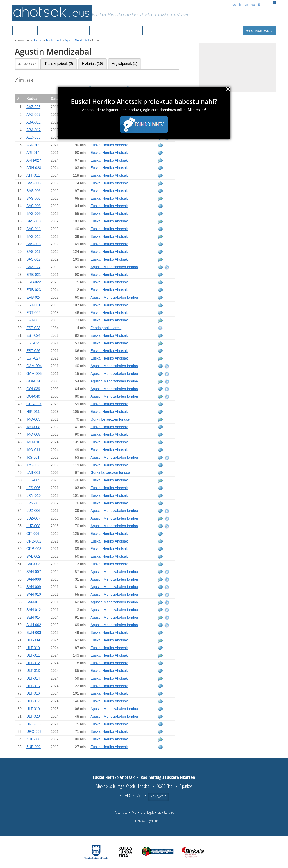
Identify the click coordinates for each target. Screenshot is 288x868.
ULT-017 (33, 701)
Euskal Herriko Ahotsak (109, 145)
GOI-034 (33, 381)
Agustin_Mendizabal (76, 41)
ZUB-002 (34, 747)
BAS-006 (34, 191)
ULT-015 (33, 686)
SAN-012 (34, 610)
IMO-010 (33, 442)
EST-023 (33, 328)
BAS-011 (34, 229)
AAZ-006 (33, 107)
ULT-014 (33, 678)
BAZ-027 (33, 267)
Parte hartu (121, 812)
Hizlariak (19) (92, 64)
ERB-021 (34, 275)
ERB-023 (34, 290)
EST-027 (33, 358)
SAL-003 (33, 564)
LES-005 (33, 480)
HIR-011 (33, 412)
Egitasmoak (259, 31)
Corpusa (78, 31)
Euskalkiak (104, 31)
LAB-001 (33, 473)
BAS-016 (34, 252)
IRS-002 (33, 465)
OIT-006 (33, 534)
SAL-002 (33, 556)
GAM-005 (34, 374)
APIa (134, 812)
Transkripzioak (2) (59, 64)
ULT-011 (33, 655)
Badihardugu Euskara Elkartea (168, 777)
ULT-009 (33, 640)
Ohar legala (147, 812)
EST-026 (33, 351)
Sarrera (27, 31)
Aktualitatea (159, 31)
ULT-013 (33, 671)
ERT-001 (33, 305)
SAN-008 (34, 579)
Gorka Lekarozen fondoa (110, 419)
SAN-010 (34, 594)
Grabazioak (52, 31)
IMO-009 (33, 434)
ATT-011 (33, 175)
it (259, 5)
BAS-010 (34, 221)
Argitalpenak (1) (125, 64)
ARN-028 (34, 168)
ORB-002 (34, 541)
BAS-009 (34, 214)
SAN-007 (34, 572)
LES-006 (33, 488)
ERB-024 (34, 297)
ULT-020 (33, 716)
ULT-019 (33, 709)
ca (253, 5)
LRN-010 (34, 496)
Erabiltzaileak (53, 41)
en (246, 5)
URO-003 (34, 732)
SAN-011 (34, 602)
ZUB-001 (34, 739)
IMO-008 (33, 427)
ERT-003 (33, 320)
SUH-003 (34, 633)
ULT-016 (33, 693)
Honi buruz (190, 31)
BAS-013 (34, 244)
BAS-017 (34, 259)
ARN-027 (34, 160)
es (234, 5)
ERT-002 (33, 313)
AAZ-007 (33, 115)
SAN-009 (34, 587)
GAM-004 (34, 366)
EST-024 (33, 336)
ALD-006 (33, 137)
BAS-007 (34, 198)
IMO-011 (33, 450)
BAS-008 (34, 206)
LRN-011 (34, 503)
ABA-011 (34, 122)
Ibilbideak (131, 31)
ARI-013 (33, 145)
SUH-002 (34, 625)
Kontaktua (159, 797)
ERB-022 (34, 282)
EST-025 (33, 343)
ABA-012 (34, 130)
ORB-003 (34, 549)
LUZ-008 (33, 526)
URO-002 (34, 724)
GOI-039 (33, 389)
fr (240, 5)
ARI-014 (33, 153)
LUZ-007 (33, 518)
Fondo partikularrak (106, 328)
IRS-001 (33, 457)
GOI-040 (33, 396)
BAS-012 (34, 237)
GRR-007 (34, 404)
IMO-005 (33, 419)
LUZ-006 (33, 511)
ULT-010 (33, 648)
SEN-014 (34, 617)
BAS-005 (34, 183)
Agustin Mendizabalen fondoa (114, 267)
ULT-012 (33, 663)
